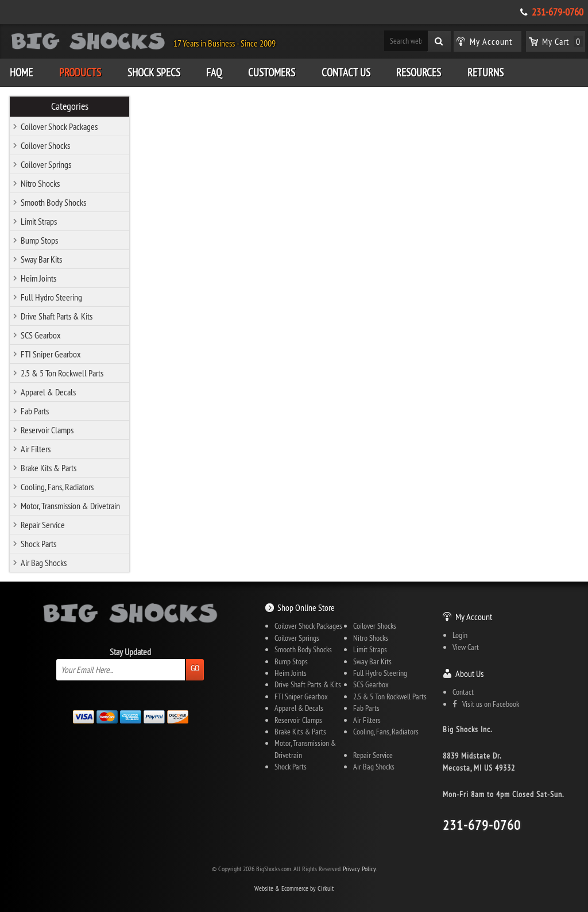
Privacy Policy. (360, 869)
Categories (70, 106)
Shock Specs (154, 72)
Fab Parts (35, 411)
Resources (419, 72)
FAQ (214, 72)
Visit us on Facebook (486, 704)
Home (21, 72)
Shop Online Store (306, 607)
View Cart (466, 647)
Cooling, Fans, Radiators (57, 487)
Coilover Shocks (45, 145)
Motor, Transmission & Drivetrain (70, 506)
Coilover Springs (46, 164)
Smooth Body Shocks (53, 202)
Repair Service (43, 525)
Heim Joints (38, 278)
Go (195, 668)
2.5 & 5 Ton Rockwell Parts (62, 373)
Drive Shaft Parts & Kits (57, 316)
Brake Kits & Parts (49, 468)
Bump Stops (39, 240)
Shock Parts (38, 544)
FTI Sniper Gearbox (51, 354)
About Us (469, 674)
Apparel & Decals (48, 392)
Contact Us (346, 72)
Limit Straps (39, 221)
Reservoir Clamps (47, 430)
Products (80, 72)
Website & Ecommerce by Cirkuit (294, 888)
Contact (463, 692)
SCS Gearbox (41, 335)
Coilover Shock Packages (59, 126)
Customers (272, 72)
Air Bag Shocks (44, 563)
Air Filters (36, 449)
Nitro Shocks (40, 183)
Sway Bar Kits (41, 259)
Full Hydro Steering (51, 297)
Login (460, 635)
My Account (474, 617)
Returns (486, 72)
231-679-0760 (558, 12)
